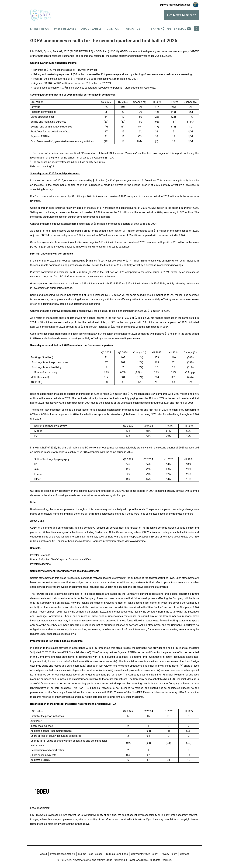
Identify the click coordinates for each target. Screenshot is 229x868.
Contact (114, 29)
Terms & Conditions (117, 854)
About (44, 854)
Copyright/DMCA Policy (144, 854)
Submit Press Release (90, 854)
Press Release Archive (62, 854)
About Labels (91, 29)
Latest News (40, 29)
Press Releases (65, 29)
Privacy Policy (169, 854)
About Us (133, 29)
